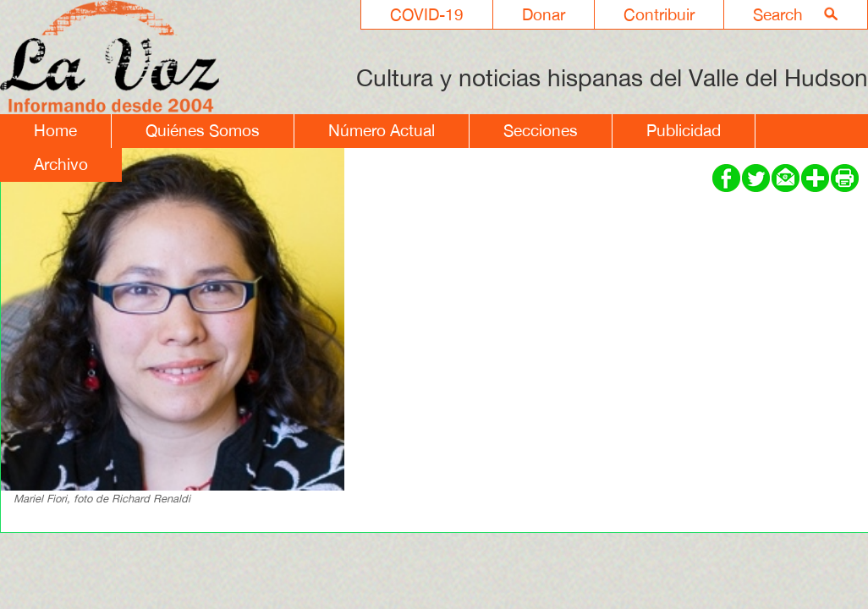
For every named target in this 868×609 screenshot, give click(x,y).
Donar (544, 14)
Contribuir (659, 14)
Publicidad (684, 130)
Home (55, 130)
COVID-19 (427, 14)
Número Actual (382, 130)
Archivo (61, 164)
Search (778, 14)
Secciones (541, 130)
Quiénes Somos (203, 130)
